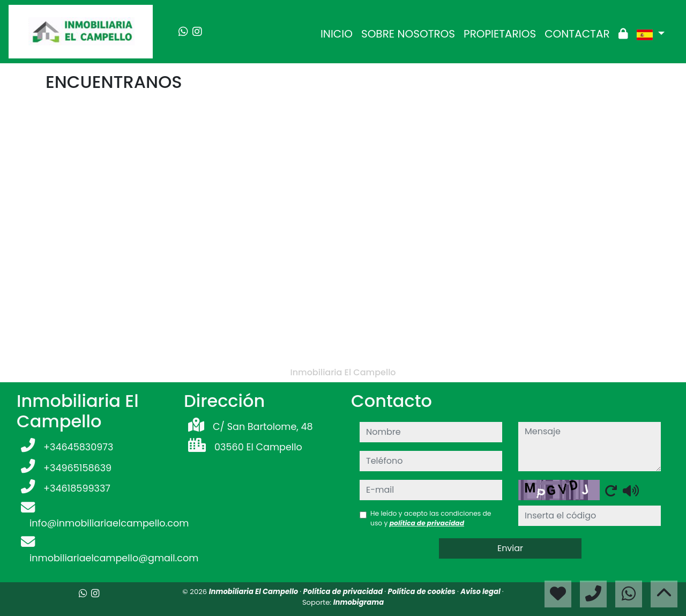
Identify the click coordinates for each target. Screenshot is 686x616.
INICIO (337, 34)
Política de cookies (423, 592)
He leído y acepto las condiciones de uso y (431, 518)
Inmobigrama (359, 602)
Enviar (510, 548)
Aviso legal (481, 592)
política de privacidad (427, 523)
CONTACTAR (577, 34)
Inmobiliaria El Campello (255, 592)
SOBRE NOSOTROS (408, 34)
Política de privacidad (344, 592)
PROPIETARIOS (500, 34)
